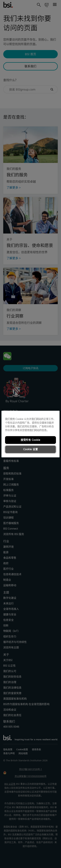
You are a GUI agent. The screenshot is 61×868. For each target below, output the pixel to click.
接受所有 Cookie (30, 440)
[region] (30, 434)
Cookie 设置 (31, 449)
